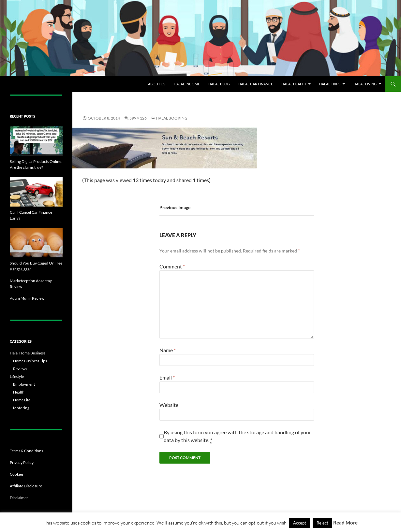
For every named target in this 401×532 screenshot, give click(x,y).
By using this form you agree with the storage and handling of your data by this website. (237, 436)
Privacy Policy (22, 462)
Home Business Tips (30, 361)
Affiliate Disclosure (26, 486)
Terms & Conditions (26, 451)
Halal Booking (172, 118)
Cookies (17, 474)
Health (19, 392)
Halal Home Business (28, 353)
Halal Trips (330, 84)
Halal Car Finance (256, 84)
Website (169, 405)
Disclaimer (19, 498)
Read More (345, 523)
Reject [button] (322, 523)
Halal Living (365, 84)
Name (168, 350)
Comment (172, 266)
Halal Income (187, 84)
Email (167, 377)
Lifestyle (17, 376)
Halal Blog (219, 84)
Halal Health (294, 84)
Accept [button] (300, 523)
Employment (24, 384)
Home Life (22, 400)
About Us (157, 84)
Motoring (21, 408)
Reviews (20, 369)
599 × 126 (138, 118)
